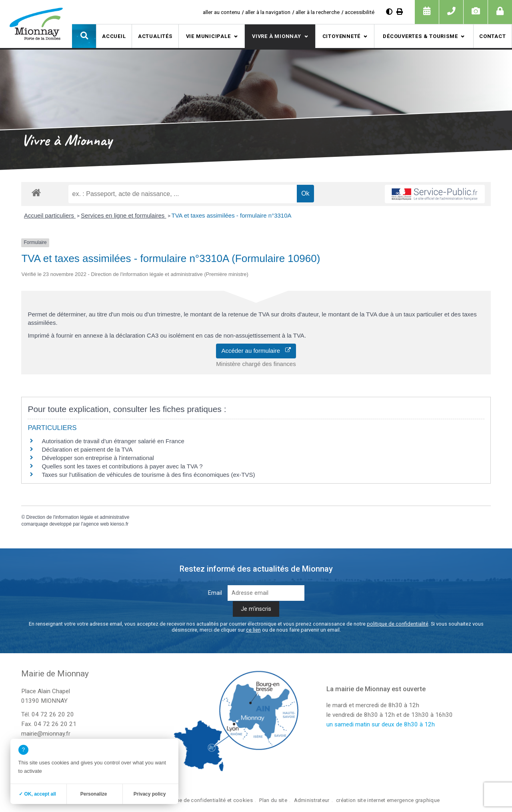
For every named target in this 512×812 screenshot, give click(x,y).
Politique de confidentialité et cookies (207, 800)
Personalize (94, 794)
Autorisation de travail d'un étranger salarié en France (113, 441)
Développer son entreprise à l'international (98, 458)
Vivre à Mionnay (277, 36)
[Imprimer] (400, 12)
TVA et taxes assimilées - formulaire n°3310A (232, 215)
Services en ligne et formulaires (123, 215)
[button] (84, 36)
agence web (96, 524)
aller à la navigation (268, 12)
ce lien (253, 630)
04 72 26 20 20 (53, 714)
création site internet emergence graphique (388, 800)
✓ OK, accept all (37, 794)
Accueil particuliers (50, 215)
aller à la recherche (318, 12)
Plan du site (273, 800)
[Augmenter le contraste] (389, 12)
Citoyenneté (342, 36)
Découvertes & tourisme (420, 36)
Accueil (114, 36)
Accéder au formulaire (256, 351)
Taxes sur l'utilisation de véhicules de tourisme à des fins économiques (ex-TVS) (148, 475)
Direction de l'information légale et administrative (78, 517)
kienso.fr (119, 524)
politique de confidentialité (398, 624)
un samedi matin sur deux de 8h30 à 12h (381, 724)
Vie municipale (208, 36)
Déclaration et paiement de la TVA (87, 449)
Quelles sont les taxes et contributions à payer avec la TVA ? (122, 466)
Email (215, 593)
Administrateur (312, 800)
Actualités (155, 36)
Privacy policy (150, 794)
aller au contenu (221, 12)
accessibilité (360, 12)
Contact (492, 36)
